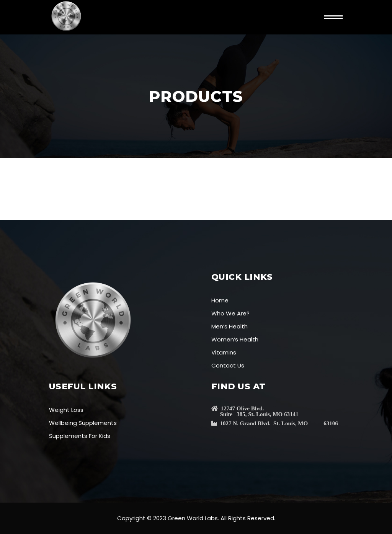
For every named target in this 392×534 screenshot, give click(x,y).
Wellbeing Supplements (83, 423)
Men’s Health (229, 326)
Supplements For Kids (80, 436)
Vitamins (224, 352)
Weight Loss (66, 410)
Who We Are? (230, 313)
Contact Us (228, 365)
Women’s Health (235, 339)
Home (220, 300)
